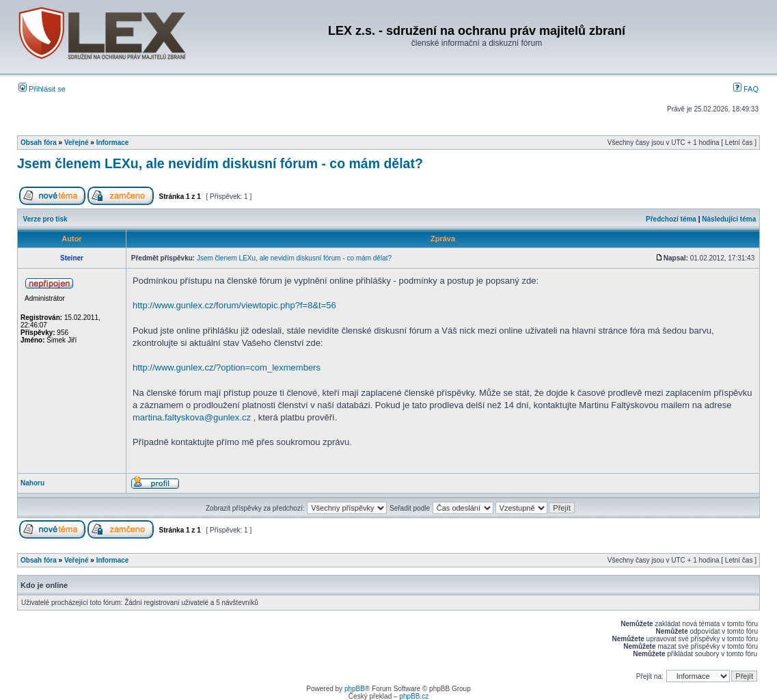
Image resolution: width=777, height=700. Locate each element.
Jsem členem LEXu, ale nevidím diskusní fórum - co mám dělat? (220, 163)
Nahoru (32, 483)
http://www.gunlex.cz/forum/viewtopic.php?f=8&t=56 (234, 305)
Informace (113, 143)
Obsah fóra (39, 143)
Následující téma (729, 219)
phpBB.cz (414, 696)
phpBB (355, 689)
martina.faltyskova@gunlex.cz (192, 417)
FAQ (746, 89)
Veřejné (77, 143)
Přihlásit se (42, 89)
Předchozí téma (671, 219)
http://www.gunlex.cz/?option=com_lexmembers (227, 367)
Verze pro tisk (45, 219)
